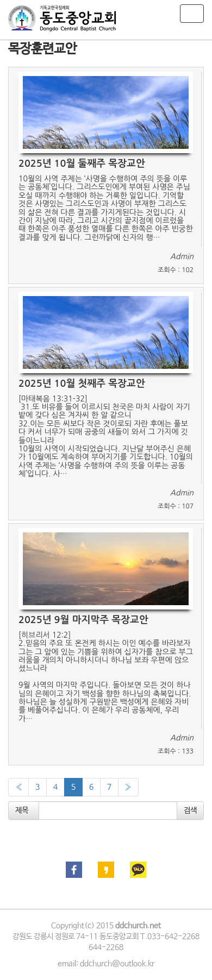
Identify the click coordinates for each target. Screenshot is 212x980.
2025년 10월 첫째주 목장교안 (82, 384)
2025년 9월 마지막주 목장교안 (83, 620)
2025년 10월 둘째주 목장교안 (82, 164)
